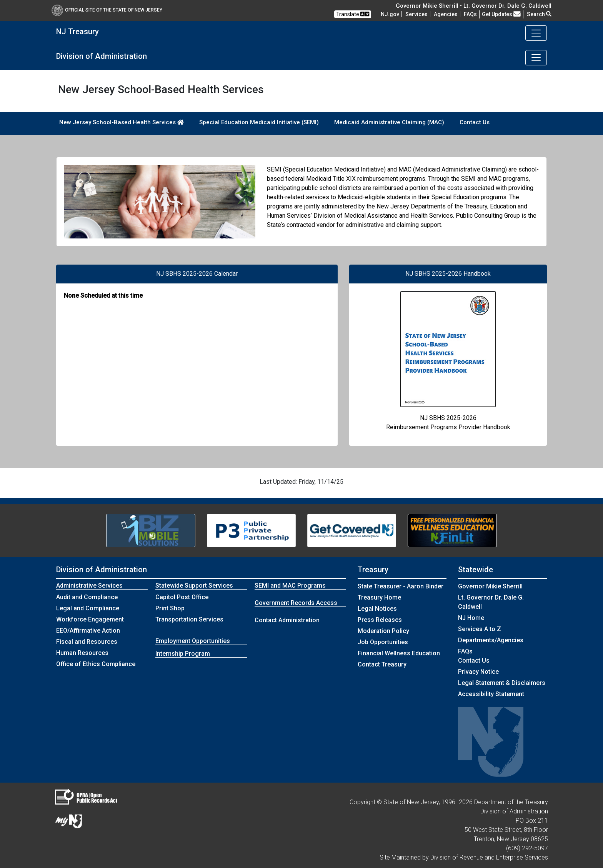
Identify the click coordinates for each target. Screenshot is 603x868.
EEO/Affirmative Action (88, 631)
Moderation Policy (383, 631)
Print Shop (170, 608)
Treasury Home (379, 597)
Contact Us (475, 122)
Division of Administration (102, 56)
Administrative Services (89, 586)
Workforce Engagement (90, 619)
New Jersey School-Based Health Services (122, 122)
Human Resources (82, 653)
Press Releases (380, 620)
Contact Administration (287, 620)
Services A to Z (480, 629)
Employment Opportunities (193, 641)
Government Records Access (296, 603)
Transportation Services (189, 619)
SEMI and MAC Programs (290, 586)
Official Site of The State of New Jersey (107, 10)
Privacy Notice (478, 672)
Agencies (446, 14)
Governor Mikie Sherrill (490, 586)
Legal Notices (377, 609)
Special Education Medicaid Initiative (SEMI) (259, 122)
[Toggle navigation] (536, 33)
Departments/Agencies (491, 640)
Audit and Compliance (87, 597)
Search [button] (539, 14)
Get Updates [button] (501, 14)
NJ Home (471, 618)
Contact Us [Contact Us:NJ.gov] (474, 661)
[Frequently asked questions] (470, 14)
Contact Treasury (382, 664)
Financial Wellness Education (399, 653)
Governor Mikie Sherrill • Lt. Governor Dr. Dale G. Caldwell (474, 6)
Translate (353, 14)
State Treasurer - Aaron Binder (401, 586)
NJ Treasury (77, 32)
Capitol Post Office (182, 597)
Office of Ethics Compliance (96, 664)
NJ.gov (390, 14)
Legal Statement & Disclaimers (502, 683)
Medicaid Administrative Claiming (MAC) (389, 122)
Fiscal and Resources (87, 642)
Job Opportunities (383, 642)
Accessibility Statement (491, 694)
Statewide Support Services (194, 586)
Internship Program (183, 654)
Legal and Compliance (88, 608)
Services (416, 14)
